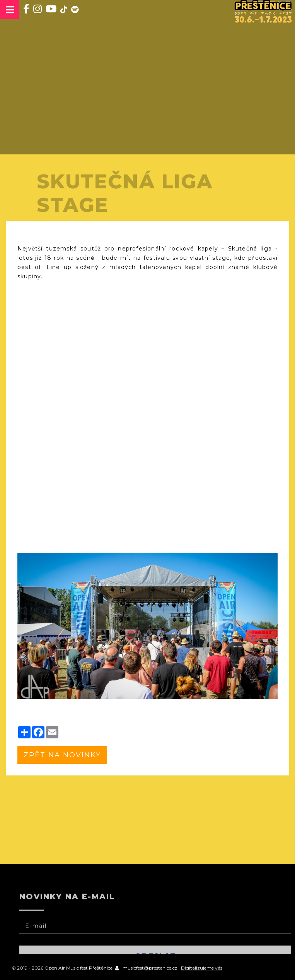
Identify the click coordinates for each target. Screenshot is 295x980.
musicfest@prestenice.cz (150, 968)
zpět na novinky (62, 755)
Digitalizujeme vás (202, 968)
